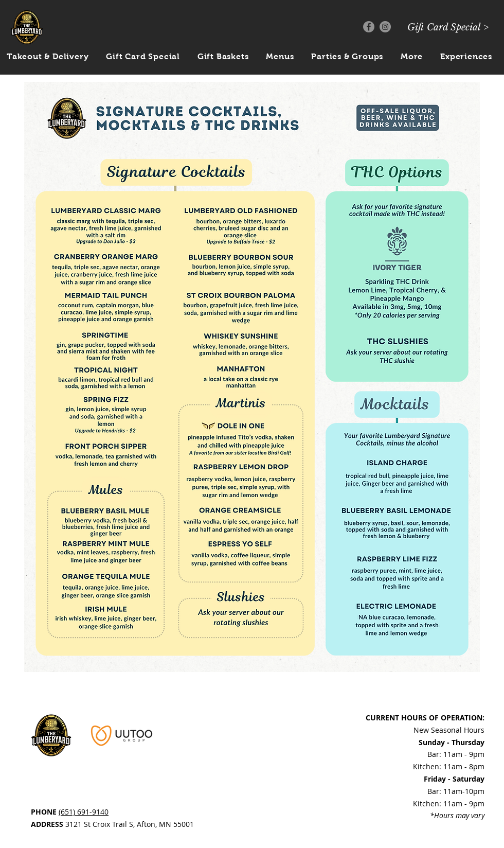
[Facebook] (369, 27)
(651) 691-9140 (84, 812)
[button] (412, 56)
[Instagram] (385, 27)
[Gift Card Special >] (448, 28)
